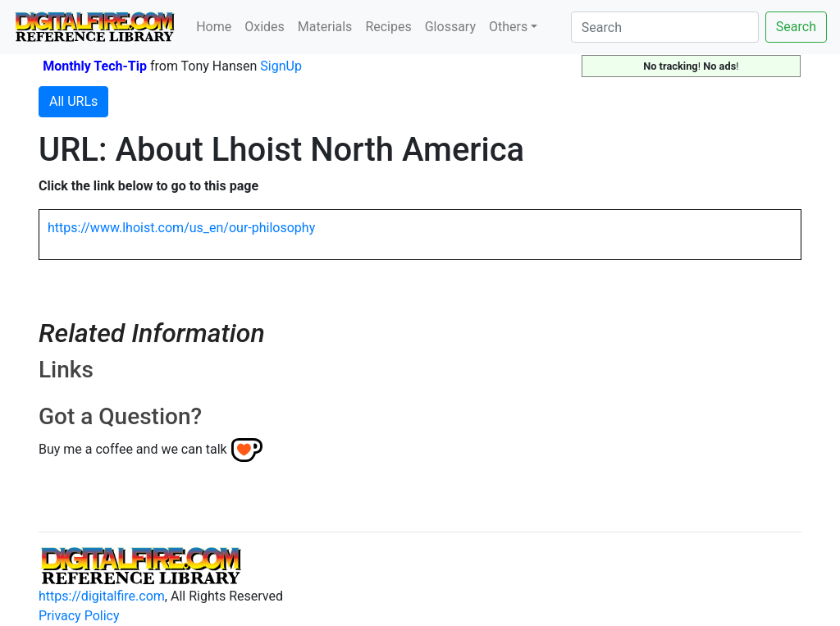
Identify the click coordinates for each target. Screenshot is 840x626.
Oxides (265, 27)
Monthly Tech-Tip (95, 66)
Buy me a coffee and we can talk (133, 449)
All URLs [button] (73, 101)
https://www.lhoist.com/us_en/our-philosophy (181, 228)
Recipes (388, 27)
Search (796, 27)
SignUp (281, 66)
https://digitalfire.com (102, 596)
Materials (325, 27)
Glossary (450, 27)
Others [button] (508, 27)
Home (214, 27)
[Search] (665, 27)
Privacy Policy (79, 616)
